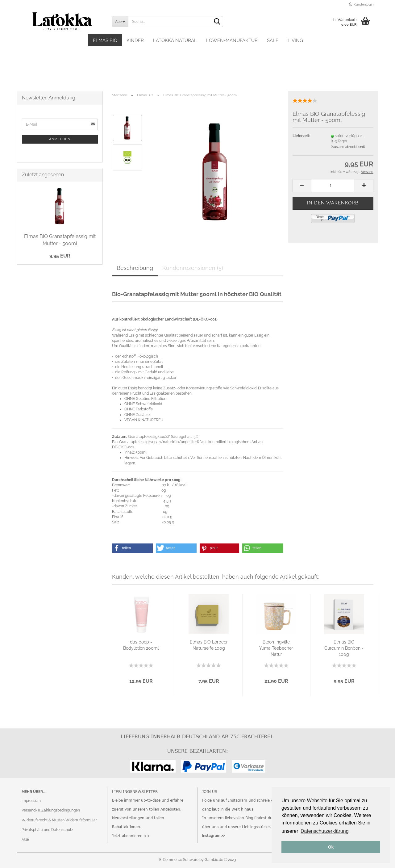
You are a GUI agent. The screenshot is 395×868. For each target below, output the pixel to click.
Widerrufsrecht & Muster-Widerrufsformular (59, 820)
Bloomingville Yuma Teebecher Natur (276, 648)
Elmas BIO (105, 40)
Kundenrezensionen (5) (193, 268)
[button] (132, 548)
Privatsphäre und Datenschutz (47, 830)
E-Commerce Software (179, 860)
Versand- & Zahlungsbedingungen (51, 810)
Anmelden (60, 139)
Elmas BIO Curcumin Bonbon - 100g (344, 648)
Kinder (135, 40)
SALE (273, 40)
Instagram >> (214, 836)
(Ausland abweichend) (348, 147)
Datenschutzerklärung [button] (325, 831)
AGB (25, 840)
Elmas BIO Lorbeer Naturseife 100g (209, 645)
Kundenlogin (361, 4)
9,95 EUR (60, 256)
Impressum (31, 801)
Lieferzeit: (301, 136)
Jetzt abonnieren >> (131, 836)
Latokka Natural (175, 40)
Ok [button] (331, 847)
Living (295, 40)
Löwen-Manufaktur (232, 40)
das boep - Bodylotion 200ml (141, 645)
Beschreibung (135, 268)
